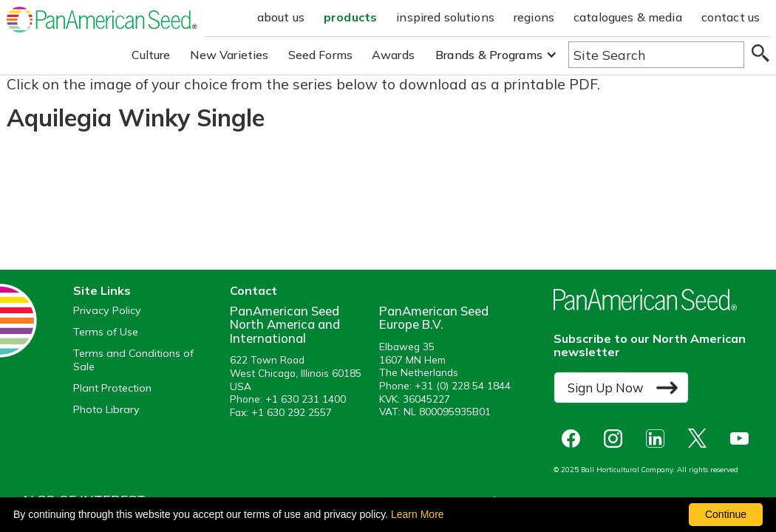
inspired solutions (445, 17)
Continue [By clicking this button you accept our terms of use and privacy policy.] (726, 514)
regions (534, 17)
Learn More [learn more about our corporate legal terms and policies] (418, 514)
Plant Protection (112, 388)
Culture (151, 55)
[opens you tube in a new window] (743, 439)
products (350, 17)
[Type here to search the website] (656, 55)
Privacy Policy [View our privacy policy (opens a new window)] (107, 311)
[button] (496, 55)
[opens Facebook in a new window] (575, 439)
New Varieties (229, 55)
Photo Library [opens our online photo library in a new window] (106, 410)
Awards (393, 55)
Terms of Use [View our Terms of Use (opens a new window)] (106, 332)
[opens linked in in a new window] (659, 439)
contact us (731, 17)
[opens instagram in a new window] (617, 439)
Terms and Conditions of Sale (133, 360)
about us (281, 17)
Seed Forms (321, 55)
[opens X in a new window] (701, 439)
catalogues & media (628, 17)
